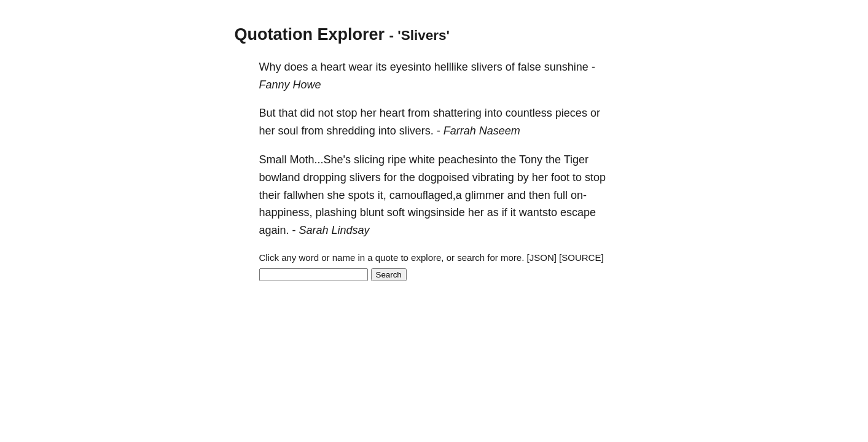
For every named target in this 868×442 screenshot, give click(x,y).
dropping (325, 177)
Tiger (576, 160)
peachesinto (468, 160)
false (530, 67)
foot (560, 177)
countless (529, 113)
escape (578, 212)
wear (361, 67)
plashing (336, 212)
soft (396, 212)
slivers (487, 67)
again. (274, 230)
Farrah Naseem (482, 131)
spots (362, 195)
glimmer (485, 195)
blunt (372, 212)
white (422, 160)
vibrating (493, 177)
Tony (531, 160)
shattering (457, 113)
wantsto (538, 212)
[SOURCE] (581, 258)
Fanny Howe (290, 85)
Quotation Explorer (310, 34)
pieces (571, 113)
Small (273, 160)
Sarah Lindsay (334, 230)
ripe (397, 160)
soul (288, 131)
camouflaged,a (426, 195)
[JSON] (542, 258)
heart (333, 67)
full (561, 195)
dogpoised (444, 177)
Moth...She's (320, 160)
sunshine (566, 67)
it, (382, 195)
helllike (451, 67)
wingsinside (436, 212)
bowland (280, 177)
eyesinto (411, 67)
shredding (351, 131)
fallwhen (304, 195)
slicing (369, 160)
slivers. (416, 131)
